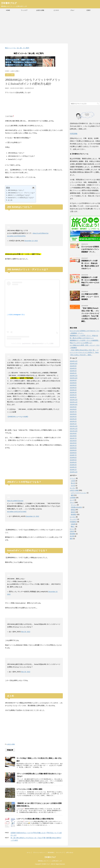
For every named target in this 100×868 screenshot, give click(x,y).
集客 (71, 539)
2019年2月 (73, 467)
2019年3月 (73, 465)
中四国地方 (73, 522)
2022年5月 (73, 417)
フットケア (24, 10)
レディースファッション (79, 493)
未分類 (72, 536)
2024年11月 (74, 361)
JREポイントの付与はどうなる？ (19, 195)
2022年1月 (73, 424)
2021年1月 (73, 445)
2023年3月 (73, 392)
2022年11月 (74, 402)
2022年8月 (73, 409)
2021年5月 (73, 443)
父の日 (73, 486)
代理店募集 (74, 134)
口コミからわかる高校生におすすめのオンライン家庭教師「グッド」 (90, 249)
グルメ (72, 10)
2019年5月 (73, 460)
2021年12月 (74, 426)
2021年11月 (74, 429)
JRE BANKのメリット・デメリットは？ (21, 193)
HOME (8, 10)
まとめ (10, 200)
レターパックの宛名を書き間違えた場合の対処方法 (35, 819)
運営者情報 (51, 853)
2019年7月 (73, 455)
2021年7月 (73, 438)
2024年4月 (73, 371)
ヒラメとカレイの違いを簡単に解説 (29, 789)
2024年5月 (73, 368)
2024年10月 (74, 364)
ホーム (29, 853)
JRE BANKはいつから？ (16, 190)
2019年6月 (73, 458)
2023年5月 (73, 388)
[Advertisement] (50, 27)
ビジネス (56, 10)
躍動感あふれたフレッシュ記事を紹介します (50, 861)
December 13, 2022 (31, 241)
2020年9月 (73, 448)
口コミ (72, 529)
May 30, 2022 (26, 632)
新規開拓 (73, 534)
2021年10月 (74, 431)
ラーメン (74, 505)
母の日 (73, 483)
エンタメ (73, 488)
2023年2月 (73, 395)
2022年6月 (73, 414)
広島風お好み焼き (76, 507)
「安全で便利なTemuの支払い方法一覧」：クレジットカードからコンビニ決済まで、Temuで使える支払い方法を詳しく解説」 (84, 352)
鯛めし (73, 527)
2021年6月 (73, 441)
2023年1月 (73, 397)
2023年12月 (74, 376)
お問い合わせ (70, 853)
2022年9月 (73, 407)
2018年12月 (74, 472)
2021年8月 (73, 436)
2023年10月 (74, 378)
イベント (73, 478)
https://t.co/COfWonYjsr (41, 233)
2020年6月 (73, 453)
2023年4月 (73, 390)
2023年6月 (73, 385)
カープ (72, 500)
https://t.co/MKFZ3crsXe (15, 501)
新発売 (73, 512)
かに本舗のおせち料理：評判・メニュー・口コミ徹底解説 (90, 297)
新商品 (73, 510)
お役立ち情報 (40, 10)
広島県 (73, 524)
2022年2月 (73, 421)
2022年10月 (74, 405)
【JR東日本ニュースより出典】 (18, 417)
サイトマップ (60, 853)
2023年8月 (73, 383)
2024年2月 (73, 373)
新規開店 (74, 514)
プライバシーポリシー (39, 853)
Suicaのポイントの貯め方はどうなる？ (21, 198)
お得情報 (73, 498)
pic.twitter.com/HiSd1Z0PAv (16, 236)
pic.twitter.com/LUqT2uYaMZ (17, 512)
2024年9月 (73, 366)
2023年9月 (73, 380)
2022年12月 (74, 400)
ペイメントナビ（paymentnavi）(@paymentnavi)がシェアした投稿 (32, 343)
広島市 (88, 10)
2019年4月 (73, 462)
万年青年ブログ (9, 3)
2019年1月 (73, 470)
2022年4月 (73, 419)
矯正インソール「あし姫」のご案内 (17, 48)
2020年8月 (73, 450)
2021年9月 (73, 433)
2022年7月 (73, 412)
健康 (72, 495)
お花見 (73, 481)
